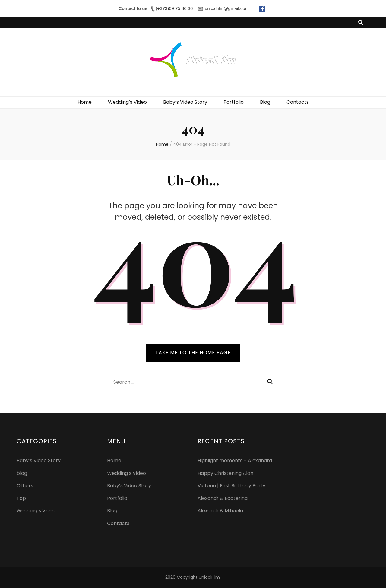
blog (22, 473)
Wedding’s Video (127, 102)
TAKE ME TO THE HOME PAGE (193, 353)
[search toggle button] (361, 23)
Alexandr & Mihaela (220, 511)
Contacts (298, 102)
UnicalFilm (209, 577)
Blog (265, 102)
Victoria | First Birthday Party (231, 486)
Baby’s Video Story (185, 102)
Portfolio (234, 102)
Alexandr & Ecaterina (223, 498)
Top (21, 498)
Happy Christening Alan (225, 473)
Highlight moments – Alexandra (235, 461)
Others (25, 486)
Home (85, 102)
